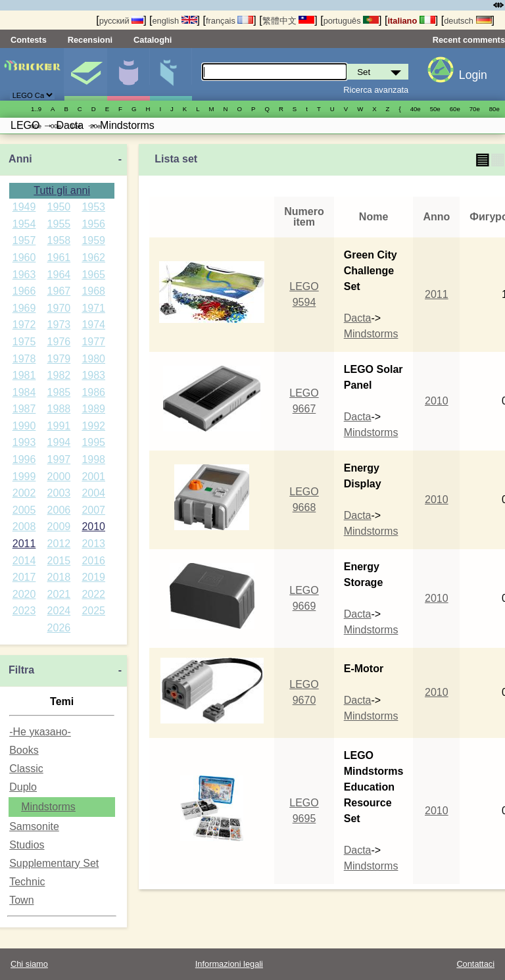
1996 (24, 459)
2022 (93, 594)
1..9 (36, 109)
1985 (59, 392)
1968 (93, 291)
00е (56, 126)
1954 (24, 224)
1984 (24, 392)
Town (21, 900)
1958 (59, 240)
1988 (59, 409)
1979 (59, 359)
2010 (93, 527)
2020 (24, 594)
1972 (24, 325)
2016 (93, 561)
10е (76, 126)
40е (416, 109)
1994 (59, 442)
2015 (59, 561)
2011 (24, 544)
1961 (59, 257)
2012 (59, 544)
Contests (29, 40)
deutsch (468, 21)
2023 (24, 611)
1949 (24, 207)
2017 (24, 577)
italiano (411, 21)
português (351, 21)
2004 (93, 493)
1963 (24, 275)
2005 (24, 510)
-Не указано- (40, 732)
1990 (24, 426)
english (175, 21)
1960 (24, 257)
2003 (59, 493)
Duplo (23, 787)
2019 (93, 577)
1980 (93, 359)
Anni (20, 159)
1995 (93, 442)
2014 (24, 561)
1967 (59, 291)
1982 (59, 375)
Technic (27, 882)
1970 (59, 308)
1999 (24, 477)
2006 (59, 510)
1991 (59, 426)
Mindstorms (48, 807)
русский (121, 21)
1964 (59, 275)
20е (95, 126)
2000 (59, 477)
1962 (93, 257)
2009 (59, 527)
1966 (24, 291)
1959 (93, 240)
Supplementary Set (54, 863)
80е (494, 109)
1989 (93, 409)
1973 (59, 325)
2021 (59, 594)
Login (473, 75)
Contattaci (475, 964)
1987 (24, 409)
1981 (24, 375)
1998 (93, 459)
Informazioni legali (229, 964)
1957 (24, 240)
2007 (93, 510)
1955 (59, 224)
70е (475, 109)
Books (24, 750)
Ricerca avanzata (376, 90)
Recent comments (469, 40)
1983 (93, 375)
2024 (59, 611)
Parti (171, 74)
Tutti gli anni (62, 190)
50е (435, 109)
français (229, 21)
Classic (26, 769)
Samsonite (34, 826)
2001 (93, 477)
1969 (24, 308)
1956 (93, 224)
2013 (93, 544)
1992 (93, 426)
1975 (24, 342)
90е (36, 126)
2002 (24, 493)
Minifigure (128, 74)
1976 (59, 342)
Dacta (358, 318)
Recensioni (90, 40)
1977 (93, 342)
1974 (93, 325)
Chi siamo (29, 964)
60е (455, 109)
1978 (24, 359)
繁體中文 (289, 21)
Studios (27, 845)
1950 (59, 207)
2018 (59, 577)
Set (85, 74)
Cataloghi (153, 40)
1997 (59, 459)
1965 (93, 275)
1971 (93, 308)
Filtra (21, 670)
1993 (24, 442)
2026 (59, 628)
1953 (93, 207)
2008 (24, 527)
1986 (93, 392)
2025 (93, 611)
